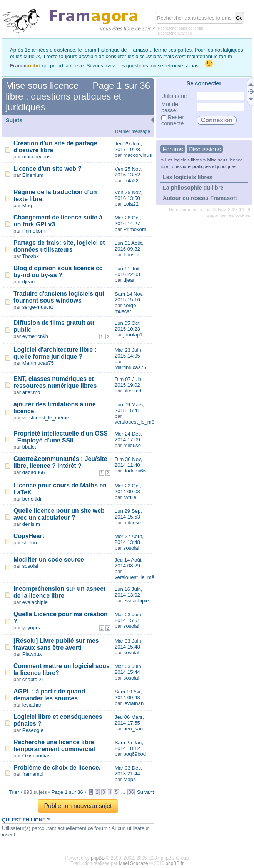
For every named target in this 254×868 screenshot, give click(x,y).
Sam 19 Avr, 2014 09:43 (128, 695)
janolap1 (133, 335)
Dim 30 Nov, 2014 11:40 (129, 462)
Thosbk (31, 256)
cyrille (130, 497)
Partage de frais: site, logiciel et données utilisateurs (59, 246)
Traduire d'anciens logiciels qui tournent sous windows (59, 297)
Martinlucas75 (38, 363)
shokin (30, 543)
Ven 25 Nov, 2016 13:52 (128, 172)
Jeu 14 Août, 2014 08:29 (129, 563)
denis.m (31, 524)
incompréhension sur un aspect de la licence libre (59, 592)
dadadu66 (34, 472)
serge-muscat (38, 307)
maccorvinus (37, 157)
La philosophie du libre (193, 188)
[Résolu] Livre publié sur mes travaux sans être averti (56, 644)
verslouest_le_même (46, 418)
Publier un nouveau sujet (78, 806)
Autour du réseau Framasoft (200, 198)
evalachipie (35, 602)
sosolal (131, 548)
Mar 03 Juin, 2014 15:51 (129, 617)
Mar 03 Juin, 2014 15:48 (129, 644)
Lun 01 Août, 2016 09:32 (129, 246)
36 (131, 792)
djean (28, 282)
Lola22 (131, 180)
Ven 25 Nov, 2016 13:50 (128, 195)
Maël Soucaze (134, 863)
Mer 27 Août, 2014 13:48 (129, 539)
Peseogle (33, 730)
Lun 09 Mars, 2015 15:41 (130, 407)
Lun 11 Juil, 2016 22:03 (128, 271)
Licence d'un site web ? (48, 169)
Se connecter (204, 83)
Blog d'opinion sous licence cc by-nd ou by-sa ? (58, 272)
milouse (132, 445)
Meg (27, 205)
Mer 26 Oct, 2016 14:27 (128, 221)
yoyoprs (31, 628)
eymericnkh (35, 336)
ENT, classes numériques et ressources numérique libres (55, 382)
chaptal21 (33, 679)
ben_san (133, 729)
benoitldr (32, 499)
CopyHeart (29, 536)
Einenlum (33, 175)
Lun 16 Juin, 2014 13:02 (129, 592)
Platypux (32, 654)
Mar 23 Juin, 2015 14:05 (129, 353)
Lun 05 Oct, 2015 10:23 (128, 326)
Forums (173, 149)
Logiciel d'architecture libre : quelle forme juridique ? (55, 353)
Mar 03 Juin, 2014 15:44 (129, 669)
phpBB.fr (175, 863)
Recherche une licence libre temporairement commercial (54, 746)
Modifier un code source (49, 560)
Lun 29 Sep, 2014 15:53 (128, 514)
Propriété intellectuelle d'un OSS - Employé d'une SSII (61, 437)
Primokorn (34, 231)
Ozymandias (36, 756)
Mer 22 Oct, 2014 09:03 (128, 489)
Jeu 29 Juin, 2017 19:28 (128, 146)
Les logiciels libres (183, 160)
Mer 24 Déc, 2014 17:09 (129, 437)
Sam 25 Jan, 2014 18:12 (129, 745)
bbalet (29, 447)
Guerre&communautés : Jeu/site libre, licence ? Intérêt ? (60, 462)
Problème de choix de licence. (57, 767)
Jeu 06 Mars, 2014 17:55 (129, 720)
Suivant (145, 792)
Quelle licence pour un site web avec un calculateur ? (59, 514)
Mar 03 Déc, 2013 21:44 (129, 771)
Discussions (205, 149)
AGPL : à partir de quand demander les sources (49, 695)
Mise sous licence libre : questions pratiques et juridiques (63, 96)
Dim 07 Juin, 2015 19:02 (129, 382)
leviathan (33, 705)
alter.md (31, 392)
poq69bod (135, 754)
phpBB (98, 858)
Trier (14, 792)
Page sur (121, 86)
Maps (130, 779)
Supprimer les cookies (228, 215)
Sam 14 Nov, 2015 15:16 (129, 297)
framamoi (33, 774)
